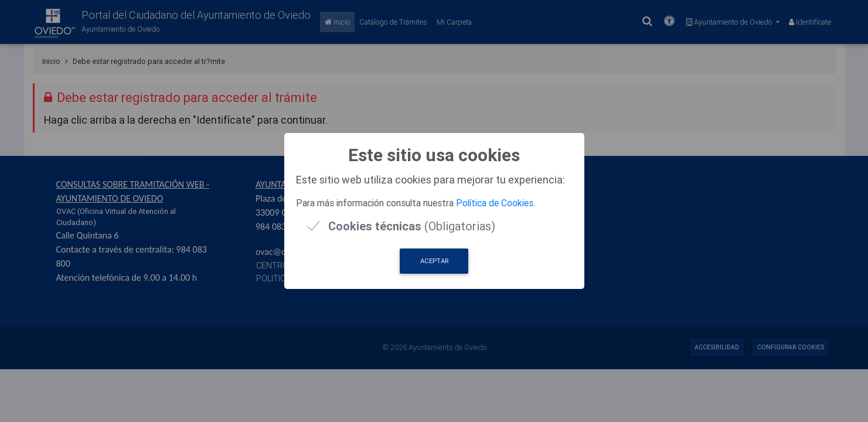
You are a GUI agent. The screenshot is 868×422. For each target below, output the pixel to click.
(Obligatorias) (412, 226)
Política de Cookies (495, 203)
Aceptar (434, 261)
